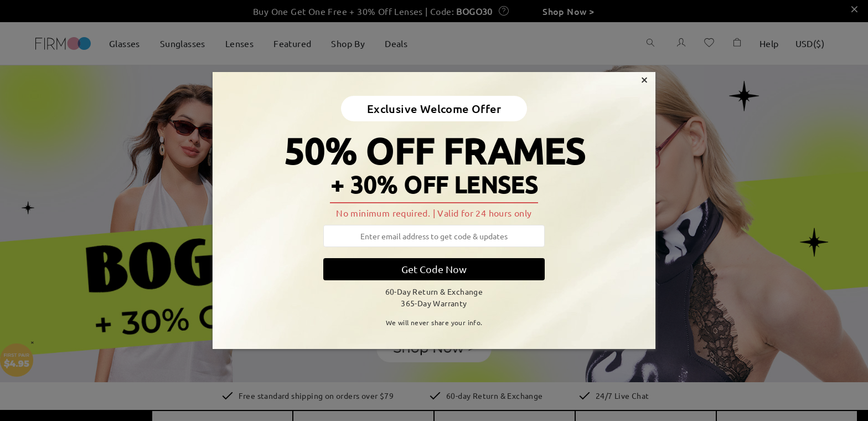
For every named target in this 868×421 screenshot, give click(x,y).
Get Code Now (434, 269)
